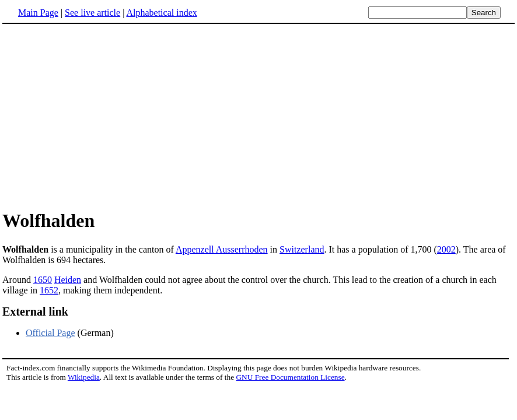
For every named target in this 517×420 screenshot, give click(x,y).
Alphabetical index (161, 13)
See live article (92, 13)
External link (35, 311)
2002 (446, 249)
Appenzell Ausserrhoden (222, 249)
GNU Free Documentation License (290, 377)
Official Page (50, 333)
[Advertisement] (100, 116)
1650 (43, 280)
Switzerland (302, 249)
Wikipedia (84, 377)
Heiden (68, 280)
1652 (49, 290)
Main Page (38, 13)
